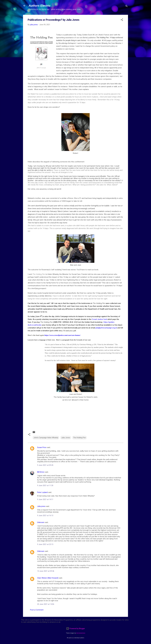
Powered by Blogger (76, 629)
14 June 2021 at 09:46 (46, 571)
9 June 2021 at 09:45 (45, 465)
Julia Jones (66, 438)
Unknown (41, 522)
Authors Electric (40, 6)
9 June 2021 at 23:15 (45, 544)
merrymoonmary (81, 633)
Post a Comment (37, 610)
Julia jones (41, 506)
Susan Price (42, 447)
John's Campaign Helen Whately (46, 438)
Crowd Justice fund (99, 319)
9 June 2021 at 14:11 (45, 499)
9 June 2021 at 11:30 (45, 485)
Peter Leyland (42, 492)
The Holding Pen (79, 438)
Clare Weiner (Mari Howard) (48, 578)
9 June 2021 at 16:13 (45, 516)
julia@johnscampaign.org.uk (106, 328)
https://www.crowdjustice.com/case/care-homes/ (62, 335)
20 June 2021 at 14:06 (46, 604)
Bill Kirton (41, 472)
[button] (122, 20)
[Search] (127, 6)
